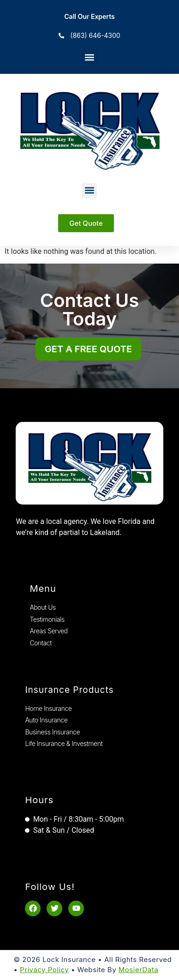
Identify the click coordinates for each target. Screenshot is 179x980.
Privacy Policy (44, 970)
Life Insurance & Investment (64, 743)
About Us (42, 607)
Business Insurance (52, 732)
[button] (90, 57)
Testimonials (47, 619)
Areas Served (48, 631)
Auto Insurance (46, 720)
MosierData (138, 970)
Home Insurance (48, 708)
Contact (41, 643)
